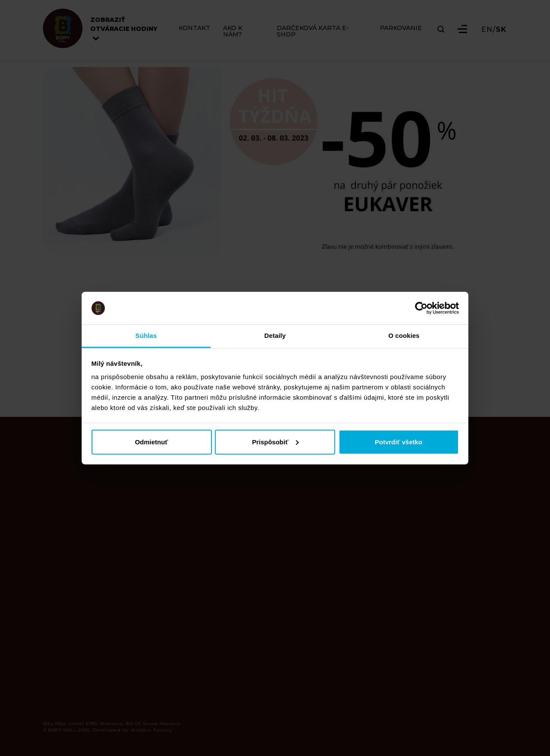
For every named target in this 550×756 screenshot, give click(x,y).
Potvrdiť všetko (399, 442)
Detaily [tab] (275, 335)
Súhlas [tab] (146, 335)
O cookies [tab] (404, 335)
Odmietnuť (151, 442)
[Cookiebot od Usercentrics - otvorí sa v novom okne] (421, 308)
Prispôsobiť (275, 442)
